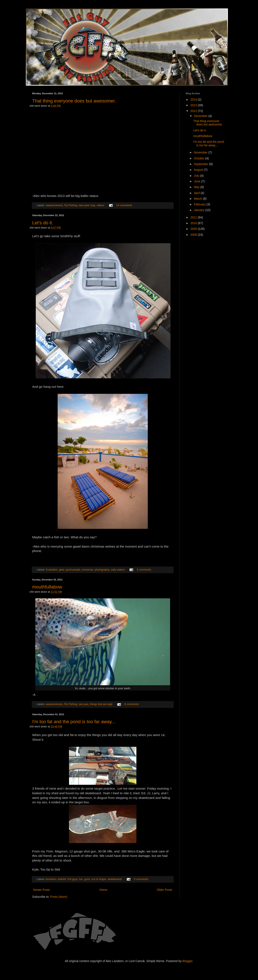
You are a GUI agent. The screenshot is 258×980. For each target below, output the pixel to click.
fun (81, 879)
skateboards (115, 879)
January (199, 210)
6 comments (132, 704)
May (197, 187)
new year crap (87, 205)
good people (73, 570)
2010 (194, 223)
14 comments (124, 205)
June (197, 181)
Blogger (187, 961)
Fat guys (73, 879)
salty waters (118, 570)
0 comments (141, 879)
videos (100, 205)
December (201, 116)
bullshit (62, 879)
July (197, 176)
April (197, 193)
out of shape (99, 879)
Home (103, 890)
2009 (194, 229)
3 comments (144, 570)
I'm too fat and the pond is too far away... (74, 722)
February (200, 204)
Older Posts (164, 890)
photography (102, 570)
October (199, 158)
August (199, 170)
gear (62, 570)
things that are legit (101, 704)
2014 (194, 100)
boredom (51, 879)
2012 (194, 111)
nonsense (88, 570)
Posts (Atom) (59, 897)
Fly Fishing (71, 205)
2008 (194, 235)
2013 (194, 105)
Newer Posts (42, 890)
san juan (84, 704)
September (201, 164)
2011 (194, 217)
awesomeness (54, 205)
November (201, 152)
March (198, 199)
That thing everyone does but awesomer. (74, 101)
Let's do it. (43, 223)
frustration (52, 570)
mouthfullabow (47, 587)
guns (87, 879)
